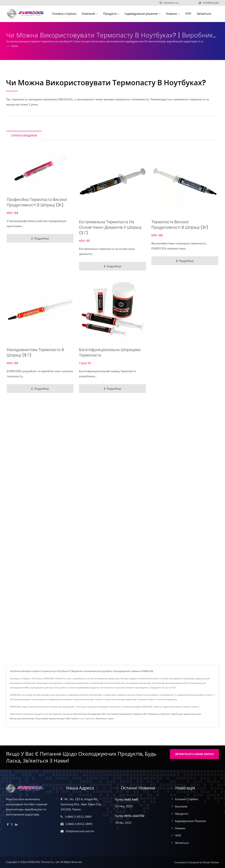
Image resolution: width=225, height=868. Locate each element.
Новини (173, 14)
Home (15, 46)
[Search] (180, 3)
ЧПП (189, 14)
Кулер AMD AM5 (127, 800)
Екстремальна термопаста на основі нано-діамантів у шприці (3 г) (110, 227)
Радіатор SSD (140, 714)
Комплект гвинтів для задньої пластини (181, 714)
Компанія (90, 14)
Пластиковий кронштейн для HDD (53, 718)
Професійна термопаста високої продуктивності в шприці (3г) (37, 202)
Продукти (112, 14)
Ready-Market (211, 862)
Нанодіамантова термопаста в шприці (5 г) (35, 352)
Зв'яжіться (205, 14)
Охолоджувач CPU (97, 714)
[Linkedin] (16, 824)
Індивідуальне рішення (143, 14)
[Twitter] (12, 824)
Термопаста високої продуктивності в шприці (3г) (180, 225)
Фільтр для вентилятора (22, 718)
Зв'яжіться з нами (105, 718)
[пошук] (161, 3)
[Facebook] (8, 824)
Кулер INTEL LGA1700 (130, 816)
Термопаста (154, 714)
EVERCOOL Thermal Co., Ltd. (43, 862)
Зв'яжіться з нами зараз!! (194, 754)
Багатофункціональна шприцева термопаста (110, 352)
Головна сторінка (65, 14)
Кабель (75, 718)
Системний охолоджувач (120, 714)
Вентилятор (80, 714)
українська (211, 3)
